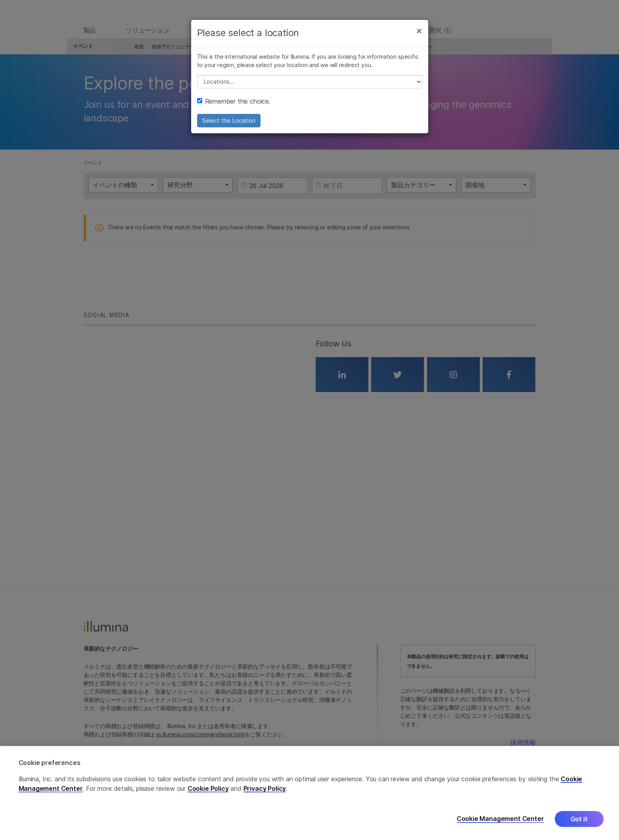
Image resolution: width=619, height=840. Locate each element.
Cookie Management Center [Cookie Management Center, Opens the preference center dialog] (500, 819)
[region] (309, 793)
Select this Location (229, 125)
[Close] (419, 35)
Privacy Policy (265, 788)
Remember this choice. (234, 106)
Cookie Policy (208, 788)
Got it (579, 819)
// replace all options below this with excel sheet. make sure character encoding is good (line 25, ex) (310, 86)
